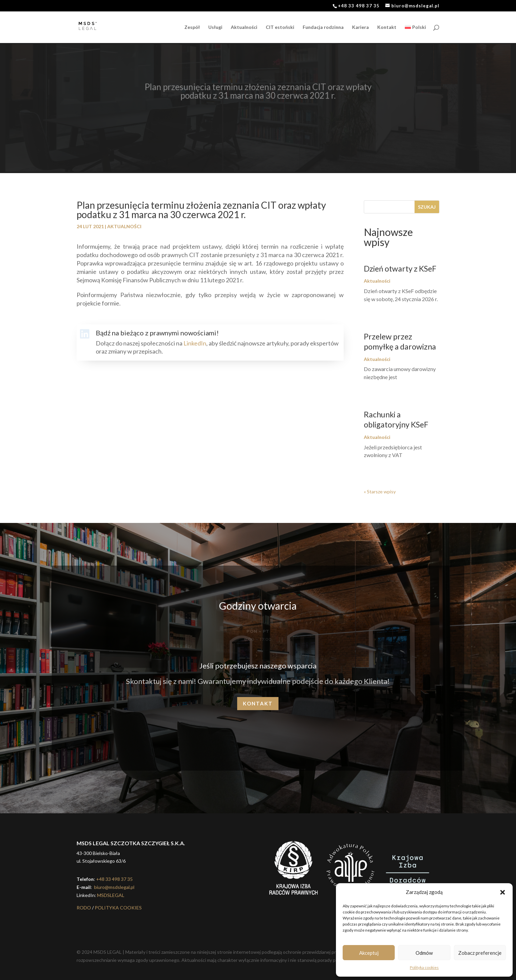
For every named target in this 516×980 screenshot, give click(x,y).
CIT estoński (280, 27)
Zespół (192, 27)
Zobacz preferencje (480, 953)
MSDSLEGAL (111, 895)
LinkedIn (195, 343)
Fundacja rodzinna (323, 27)
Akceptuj (369, 953)
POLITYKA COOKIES (118, 908)
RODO (84, 908)
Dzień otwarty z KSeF (400, 269)
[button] (503, 892)
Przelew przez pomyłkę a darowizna (400, 341)
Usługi (215, 27)
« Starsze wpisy (380, 492)
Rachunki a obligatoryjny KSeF (396, 419)
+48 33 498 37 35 (114, 879)
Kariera (360, 27)
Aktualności (244, 27)
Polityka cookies (424, 967)
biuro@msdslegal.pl (114, 887)
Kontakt (387, 27)
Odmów (424, 953)
